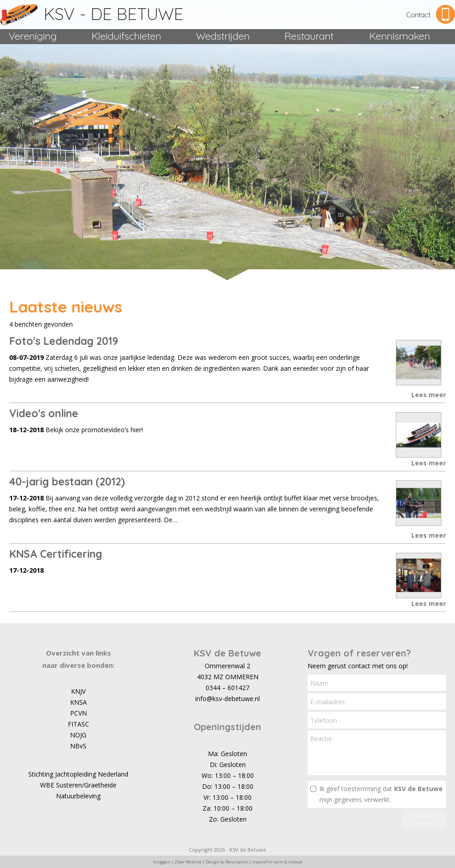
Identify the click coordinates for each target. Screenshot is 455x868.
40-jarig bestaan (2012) (67, 482)
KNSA (78, 702)
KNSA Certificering (56, 554)
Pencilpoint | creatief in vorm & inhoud (264, 862)
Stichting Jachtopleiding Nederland (78, 774)
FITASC (78, 724)
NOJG (78, 735)
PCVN (78, 713)
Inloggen (162, 862)
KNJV (78, 691)
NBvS (78, 746)
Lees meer (429, 395)
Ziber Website (188, 862)
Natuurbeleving (78, 796)
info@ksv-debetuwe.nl (227, 699)
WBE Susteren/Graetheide (78, 785)
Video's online (44, 413)
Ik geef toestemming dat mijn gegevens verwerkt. (381, 794)
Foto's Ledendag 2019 (64, 341)
